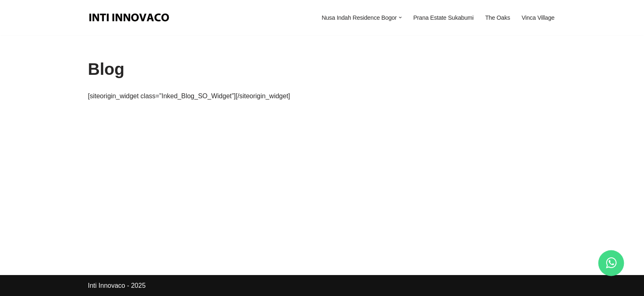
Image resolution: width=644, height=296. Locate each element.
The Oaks (498, 18)
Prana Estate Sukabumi (443, 18)
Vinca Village (538, 18)
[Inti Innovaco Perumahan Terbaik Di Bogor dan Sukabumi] (131, 18)
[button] (400, 17)
